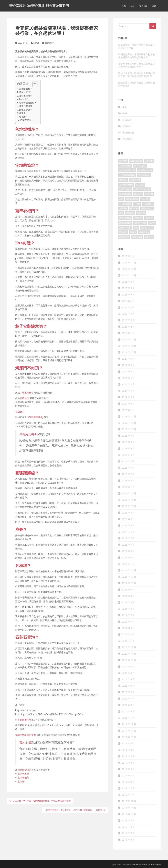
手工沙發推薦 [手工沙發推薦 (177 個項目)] (125, 204)
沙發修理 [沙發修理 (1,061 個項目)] (130, 213)
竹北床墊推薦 (22, 777)
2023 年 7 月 (128, 448)
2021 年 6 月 (128, 609)
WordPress (156, 865)
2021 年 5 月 (128, 615)
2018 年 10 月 (129, 814)
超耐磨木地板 (27, 720)
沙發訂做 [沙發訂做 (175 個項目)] (149, 218)
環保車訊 (143, 6)
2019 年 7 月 (128, 756)
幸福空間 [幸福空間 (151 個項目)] (149, 194)
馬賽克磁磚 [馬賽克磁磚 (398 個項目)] (137, 237)
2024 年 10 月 (129, 352)
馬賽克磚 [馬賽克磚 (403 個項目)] (149, 237)
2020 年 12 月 (129, 647)
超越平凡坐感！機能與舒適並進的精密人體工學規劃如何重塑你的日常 (136, 75)
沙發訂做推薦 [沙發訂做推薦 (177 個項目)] (125, 223)
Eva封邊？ (24, 99)
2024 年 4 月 (128, 391)
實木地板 (25, 742)
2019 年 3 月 (128, 782)
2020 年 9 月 (128, 666)
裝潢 (133, 6)
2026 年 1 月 (128, 256)
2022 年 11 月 (129, 500)
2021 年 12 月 (129, 570)
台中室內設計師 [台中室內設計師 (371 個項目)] (145, 170)
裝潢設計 (49, 43)
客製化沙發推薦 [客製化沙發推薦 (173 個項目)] (126, 185)
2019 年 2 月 (128, 788)
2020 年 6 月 (128, 686)
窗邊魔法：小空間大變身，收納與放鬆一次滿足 (136, 84)
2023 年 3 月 (128, 474)
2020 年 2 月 (128, 711)
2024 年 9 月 (128, 359)
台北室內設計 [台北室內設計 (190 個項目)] (144, 175)
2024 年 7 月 (128, 372)
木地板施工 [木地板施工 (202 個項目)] (148, 204)
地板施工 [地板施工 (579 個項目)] (123, 180)
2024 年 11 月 (129, 346)
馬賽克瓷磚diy (36, 417)
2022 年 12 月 (129, 493)
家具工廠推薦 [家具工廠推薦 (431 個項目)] (125, 189)
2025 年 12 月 (129, 263)
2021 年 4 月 (128, 622)
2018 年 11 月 (129, 808)
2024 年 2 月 (128, 404)
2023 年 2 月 (128, 481)
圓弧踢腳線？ (26, 110)
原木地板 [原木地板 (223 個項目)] (123, 161)
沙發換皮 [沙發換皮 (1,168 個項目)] (138, 218)
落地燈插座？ (26, 89)
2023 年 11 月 (129, 423)
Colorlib (135, 865)
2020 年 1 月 (128, 718)
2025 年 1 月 (128, 333)
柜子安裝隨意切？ (28, 103)
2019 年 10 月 (129, 737)
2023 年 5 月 (128, 461)
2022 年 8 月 (128, 519)
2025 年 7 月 (128, 295)
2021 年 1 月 (128, 641)
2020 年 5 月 (128, 692)
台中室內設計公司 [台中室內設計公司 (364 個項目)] (127, 170)
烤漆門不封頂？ (27, 106)
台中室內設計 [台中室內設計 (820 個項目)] (140, 165)
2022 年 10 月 (129, 506)
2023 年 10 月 (129, 429)
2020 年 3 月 (128, 705)
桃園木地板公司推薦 (26, 735)
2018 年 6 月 (128, 840)
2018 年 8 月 (128, 827)
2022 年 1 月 (128, 564)
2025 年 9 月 (128, 282)
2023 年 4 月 (128, 468)
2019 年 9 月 (128, 743)
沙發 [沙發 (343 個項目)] (121, 213)
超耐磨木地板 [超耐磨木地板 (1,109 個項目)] (125, 227)
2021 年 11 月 (129, 577)
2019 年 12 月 (129, 724)
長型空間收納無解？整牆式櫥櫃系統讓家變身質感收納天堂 (136, 65)
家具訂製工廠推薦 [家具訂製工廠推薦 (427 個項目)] (142, 189)
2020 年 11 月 (129, 654)
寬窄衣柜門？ (26, 96)
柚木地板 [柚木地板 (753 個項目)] (134, 208)
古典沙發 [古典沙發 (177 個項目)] (149, 161)
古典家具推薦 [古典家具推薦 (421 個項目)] (136, 161)
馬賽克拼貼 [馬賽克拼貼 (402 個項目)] (144, 232)
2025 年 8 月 (128, 288)
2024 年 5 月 (128, 384)
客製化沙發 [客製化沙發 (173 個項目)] (135, 180)
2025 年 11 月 (129, 269)
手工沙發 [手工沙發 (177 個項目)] (145, 199)
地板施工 (20, 411)
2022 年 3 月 (128, 551)
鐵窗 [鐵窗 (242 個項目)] (136, 227)
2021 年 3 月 (128, 628)
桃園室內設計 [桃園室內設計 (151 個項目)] (147, 208)
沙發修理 (24, 398)
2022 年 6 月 (128, 532)
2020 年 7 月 (128, 679)
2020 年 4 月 (128, 699)
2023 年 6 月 (128, 455)
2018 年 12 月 (129, 801)
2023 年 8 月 (128, 442)
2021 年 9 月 (128, 590)
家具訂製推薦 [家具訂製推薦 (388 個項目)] (125, 194)
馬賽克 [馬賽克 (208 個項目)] (133, 232)
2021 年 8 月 (128, 596)
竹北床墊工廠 (22, 774)
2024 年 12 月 (129, 339)
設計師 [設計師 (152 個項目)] (152, 223)
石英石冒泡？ (27, 120)
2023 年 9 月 (128, 436)
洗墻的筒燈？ (26, 92)
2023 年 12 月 (129, 416)
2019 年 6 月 (128, 763)
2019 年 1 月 (128, 795)
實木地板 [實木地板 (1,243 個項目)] (138, 194)
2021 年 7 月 (128, 602)
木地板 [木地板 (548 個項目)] (137, 204)
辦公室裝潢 (128, 132)
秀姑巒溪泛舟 (27, 770)
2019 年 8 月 (128, 750)
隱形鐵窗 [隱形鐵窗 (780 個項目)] (123, 232)
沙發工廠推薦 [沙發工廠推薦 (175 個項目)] (125, 218)
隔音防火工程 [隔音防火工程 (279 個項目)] (147, 227)
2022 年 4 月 (128, 545)
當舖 (154, 6)
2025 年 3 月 (128, 320)
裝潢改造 (127, 120)
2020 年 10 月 (129, 660)
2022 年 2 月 (128, 557)
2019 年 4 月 (128, 776)
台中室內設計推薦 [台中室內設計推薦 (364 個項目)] (127, 175)
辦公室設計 (128, 139)
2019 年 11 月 (129, 731)
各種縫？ (23, 117)
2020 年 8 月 (128, 673)
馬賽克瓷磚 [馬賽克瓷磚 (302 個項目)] (124, 237)
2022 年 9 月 (128, 513)
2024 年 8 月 (128, 365)
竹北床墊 (20, 781)
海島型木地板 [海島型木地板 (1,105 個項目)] (140, 223)
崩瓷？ (22, 113)
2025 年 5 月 (128, 307)
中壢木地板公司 (28, 393)
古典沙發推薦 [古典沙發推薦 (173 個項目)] (125, 165)
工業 (124, 6)
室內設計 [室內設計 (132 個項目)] (140, 185)
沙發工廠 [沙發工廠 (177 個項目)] (141, 213)
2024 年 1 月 (128, 410)
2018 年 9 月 (128, 820)
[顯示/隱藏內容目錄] (34, 84)
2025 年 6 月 (128, 301)
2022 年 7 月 (128, 525)
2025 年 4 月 (128, 314)
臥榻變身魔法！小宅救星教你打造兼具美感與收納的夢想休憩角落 (136, 56)
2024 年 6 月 (128, 378)
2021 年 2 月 (128, 634)
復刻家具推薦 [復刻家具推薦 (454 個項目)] (132, 199)
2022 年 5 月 (128, 538)
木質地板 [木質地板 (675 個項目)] (123, 208)
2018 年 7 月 (128, 833)
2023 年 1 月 (128, 487)
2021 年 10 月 (129, 583)
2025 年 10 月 (129, 275)
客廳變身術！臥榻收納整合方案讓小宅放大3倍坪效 (136, 46)
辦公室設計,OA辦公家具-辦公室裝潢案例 (39, 6)
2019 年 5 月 (128, 769)
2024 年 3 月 (128, 397)
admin (36, 43)
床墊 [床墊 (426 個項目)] (121, 199)
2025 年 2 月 (128, 327)
